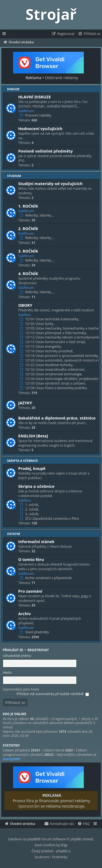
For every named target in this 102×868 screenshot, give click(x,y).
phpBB (33, 839)
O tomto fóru (31, 559)
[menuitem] (89, 34)
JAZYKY (25, 403)
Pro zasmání (30, 591)
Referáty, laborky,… (38, 215)
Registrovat (38, 650)
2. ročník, (30, 509)
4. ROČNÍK (28, 273)
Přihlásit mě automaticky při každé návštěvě (53, 694)
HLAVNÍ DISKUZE (35, 97)
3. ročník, (30, 514)
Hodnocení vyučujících (40, 128)
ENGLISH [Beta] (33, 436)
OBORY (25, 305)
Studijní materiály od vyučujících (50, 183)
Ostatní (14, 534)
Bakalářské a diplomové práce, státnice (57, 418)
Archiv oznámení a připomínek (46, 578)
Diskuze (13, 89)
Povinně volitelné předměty (45, 151)
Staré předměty (35, 632)
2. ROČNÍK (28, 228)
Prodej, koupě (32, 468)
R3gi (64, 845)
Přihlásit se (13, 650)
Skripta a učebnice (22, 461)
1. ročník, (30, 505)
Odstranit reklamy (60, 78)
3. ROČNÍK (28, 251)
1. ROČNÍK (28, 206)
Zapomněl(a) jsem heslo (21, 689)
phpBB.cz (63, 851)
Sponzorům (27, 806)
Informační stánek (36, 541)
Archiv (24, 614)
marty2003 (11, 759)
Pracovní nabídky (36, 115)
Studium (14, 176)
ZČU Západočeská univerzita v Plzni (50, 519)
